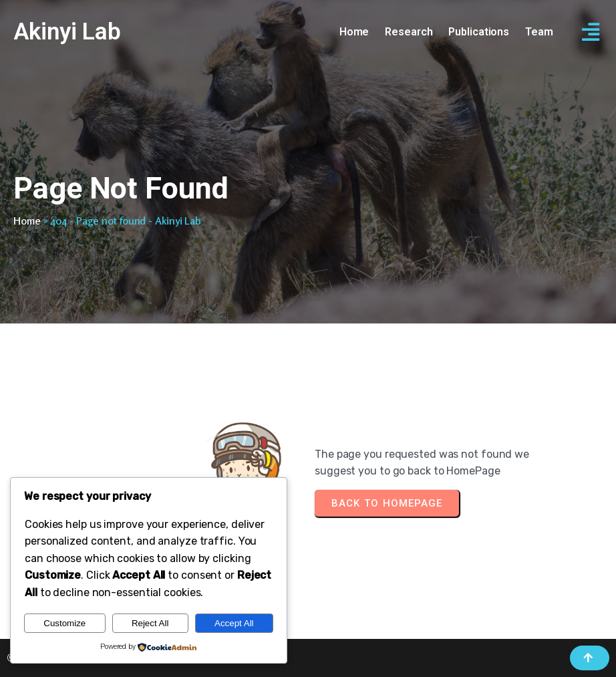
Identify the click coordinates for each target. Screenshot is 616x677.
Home (27, 221)
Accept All (234, 623)
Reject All (150, 623)
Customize (64, 623)
